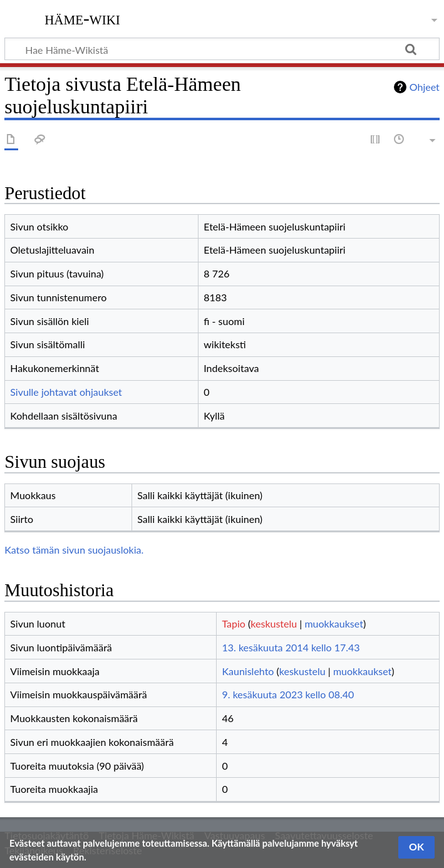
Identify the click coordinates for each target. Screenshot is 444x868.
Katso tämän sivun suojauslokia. (74, 550)
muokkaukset (333, 623)
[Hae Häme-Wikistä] (222, 49)
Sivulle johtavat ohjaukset (66, 392)
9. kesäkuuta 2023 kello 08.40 (288, 694)
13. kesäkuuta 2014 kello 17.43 (291, 647)
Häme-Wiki (82, 18)
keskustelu (274, 623)
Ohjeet (425, 87)
